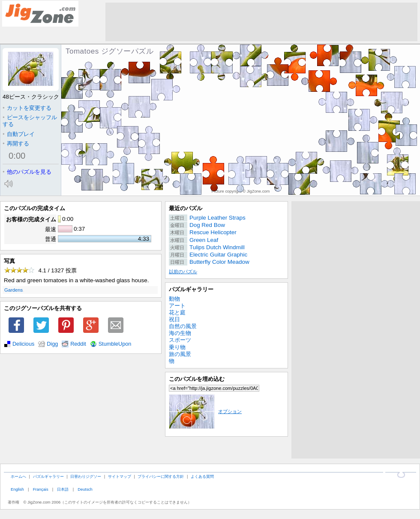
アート (177, 306)
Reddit (78, 344)
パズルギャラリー (191, 289)
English (17, 489)
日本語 (63, 489)
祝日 (174, 319)
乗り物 (177, 347)
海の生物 (180, 333)
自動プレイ (19, 134)
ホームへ (18, 476)
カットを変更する (27, 108)
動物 (174, 299)
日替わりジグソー (86, 476)
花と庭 (177, 312)
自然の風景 (183, 326)
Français (41, 489)
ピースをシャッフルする (30, 121)
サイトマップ (120, 476)
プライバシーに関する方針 (161, 476)
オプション (205, 411)
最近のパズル (186, 208)
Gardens (13, 290)
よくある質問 (202, 476)
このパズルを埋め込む (197, 379)
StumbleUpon (115, 344)
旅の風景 (180, 354)
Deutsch (85, 489)
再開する (16, 143)
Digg (52, 344)
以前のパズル (183, 272)
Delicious (23, 344)
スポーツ (180, 340)
